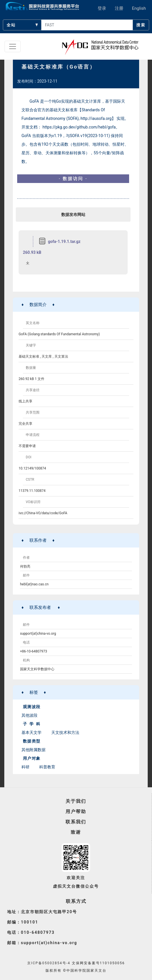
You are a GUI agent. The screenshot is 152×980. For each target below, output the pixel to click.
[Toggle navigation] (13, 46)
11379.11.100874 (32, 491)
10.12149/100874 (32, 468)
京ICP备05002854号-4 (49, 963)
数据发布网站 (73, 215)
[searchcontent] (87, 25)
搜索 (141, 25)
